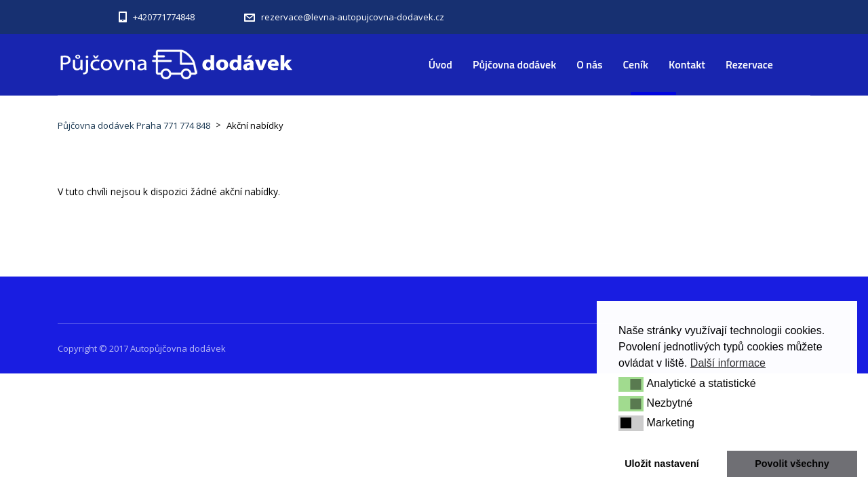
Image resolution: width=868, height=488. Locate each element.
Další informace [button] (728, 363)
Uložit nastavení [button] (662, 464)
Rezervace (749, 64)
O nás (589, 64)
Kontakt (687, 64)
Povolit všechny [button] (792, 464)
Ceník (636, 64)
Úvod (440, 64)
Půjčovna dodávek (514, 64)
